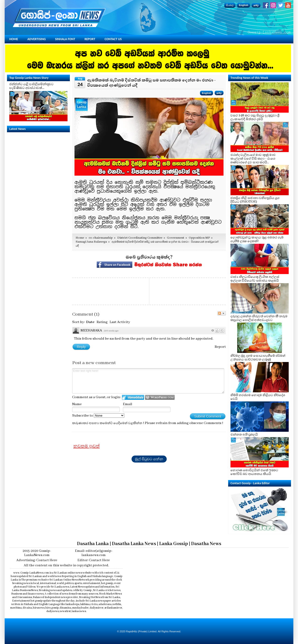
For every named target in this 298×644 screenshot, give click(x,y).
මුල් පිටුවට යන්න (149, 459)
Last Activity (120, 322)
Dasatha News (206, 544)
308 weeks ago (111, 331)
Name (77, 404)
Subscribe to (98, 416)
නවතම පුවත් (86, 446)
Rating (102, 322)
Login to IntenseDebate (133, 397)
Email (128, 404)
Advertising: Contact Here (37, 560)
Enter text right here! (148, 381)
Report (90, 39)
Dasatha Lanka (93, 544)
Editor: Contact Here (94, 560)
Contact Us (113, 39)
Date (90, 322)
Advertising (36, 39)
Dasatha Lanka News (134, 544)
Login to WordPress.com (160, 397)
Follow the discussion (222, 313)
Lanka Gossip (174, 544)
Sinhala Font (65, 39)
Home (14, 39)
